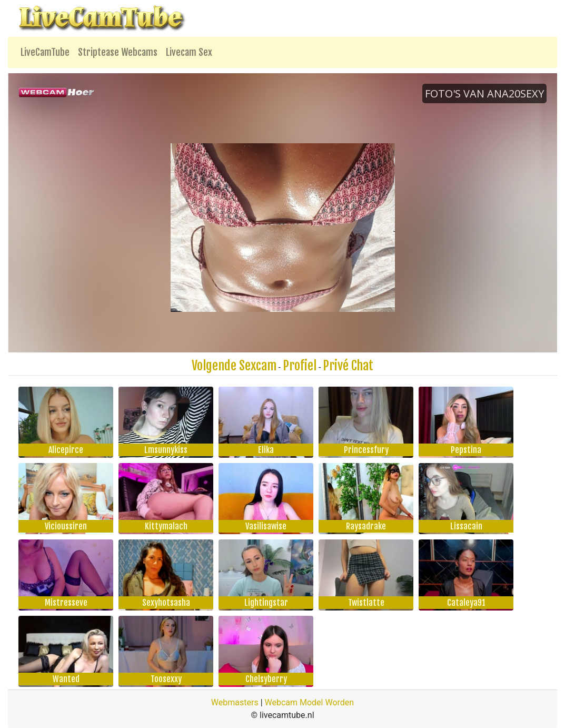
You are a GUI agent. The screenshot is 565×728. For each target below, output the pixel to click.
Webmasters (235, 702)
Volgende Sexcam (234, 366)
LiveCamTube (45, 52)
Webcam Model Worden (310, 702)
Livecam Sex (189, 52)
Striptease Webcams (118, 52)
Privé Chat (348, 366)
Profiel (300, 366)
